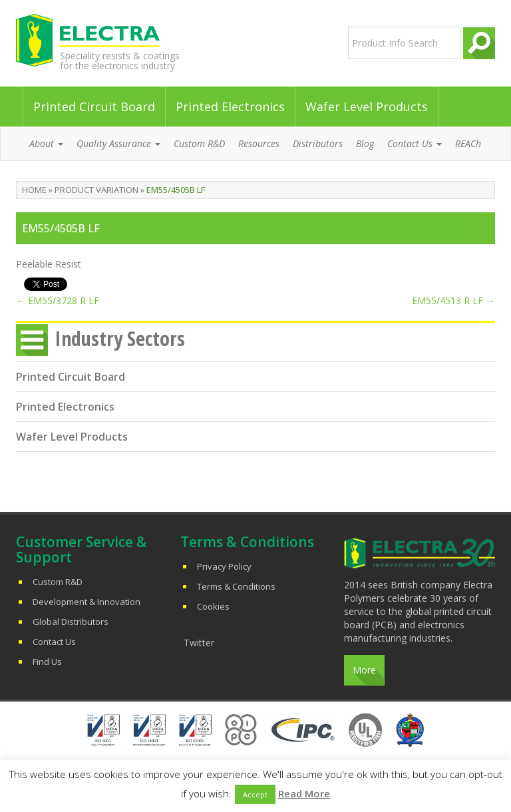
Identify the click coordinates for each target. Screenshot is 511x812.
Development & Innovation (86, 602)
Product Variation (96, 190)
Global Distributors (71, 622)
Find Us (47, 662)
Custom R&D (199, 143)
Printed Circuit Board (94, 106)
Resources (259, 143)
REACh (468, 143)
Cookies (213, 606)
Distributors (318, 143)
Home (34, 190)
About (46, 143)
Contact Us (415, 143)
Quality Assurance (118, 143)
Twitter (199, 643)
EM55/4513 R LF (453, 301)
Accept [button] (255, 794)
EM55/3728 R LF (58, 301)
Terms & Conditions (236, 586)
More (364, 670)
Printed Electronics (230, 106)
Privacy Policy (224, 566)
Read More (304, 793)
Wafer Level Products (367, 106)
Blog (365, 143)
